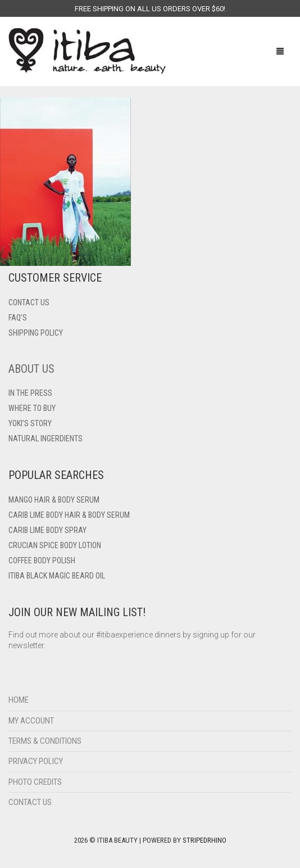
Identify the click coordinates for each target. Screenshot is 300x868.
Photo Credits (35, 782)
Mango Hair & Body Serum (54, 500)
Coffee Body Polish (42, 560)
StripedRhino (204, 840)
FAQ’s (18, 318)
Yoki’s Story (30, 423)
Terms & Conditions (45, 741)
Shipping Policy (36, 333)
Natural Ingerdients (46, 438)
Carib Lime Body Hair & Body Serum (69, 515)
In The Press (30, 393)
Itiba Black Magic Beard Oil (57, 576)
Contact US (29, 302)
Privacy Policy (36, 761)
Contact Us (30, 802)
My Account (31, 721)
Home (19, 700)
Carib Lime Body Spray (47, 530)
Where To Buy (32, 408)
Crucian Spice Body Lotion (55, 545)
